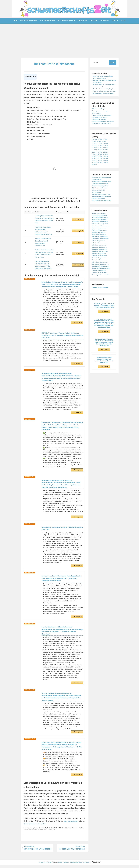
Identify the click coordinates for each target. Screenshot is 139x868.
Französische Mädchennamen (101, 247)
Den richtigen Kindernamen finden (103, 283)
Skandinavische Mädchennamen (102, 277)
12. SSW (107, 152)
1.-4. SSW (95, 148)
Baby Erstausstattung (71, 824)
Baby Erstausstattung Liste (100, 115)
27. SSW (107, 163)
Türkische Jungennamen (100, 279)
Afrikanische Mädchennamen (101, 226)
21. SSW (107, 158)
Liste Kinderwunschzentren (100, 124)
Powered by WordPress (43, 865)
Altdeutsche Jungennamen (100, 228)
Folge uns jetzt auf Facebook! (101, 296)
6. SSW (107, 148)
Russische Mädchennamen (100, 268)
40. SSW (95, 173)
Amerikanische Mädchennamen (102, 234)
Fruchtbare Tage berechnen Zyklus (103, 190)
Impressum (66, 865)
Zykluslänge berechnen (99, 207)
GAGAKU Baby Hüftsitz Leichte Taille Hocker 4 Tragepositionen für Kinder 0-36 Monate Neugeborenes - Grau (104, 314)
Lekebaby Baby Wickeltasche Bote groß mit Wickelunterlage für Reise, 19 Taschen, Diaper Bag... (45, 217)
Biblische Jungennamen (99, 241)
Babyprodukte (82, 21)
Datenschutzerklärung (78, 865)
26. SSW (101, 163)
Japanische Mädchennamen (101, 260)
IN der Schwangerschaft (47, 21)
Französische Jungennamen (101, 245)
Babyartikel (93, 21)
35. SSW (101, 169)
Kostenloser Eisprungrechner (101, 194)
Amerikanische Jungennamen (101, 232)
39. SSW (107, 171)
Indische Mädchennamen (100, 251)
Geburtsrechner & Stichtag (100, 196)
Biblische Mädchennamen (100, 243)
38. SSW (101, 171)
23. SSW (101, 160)
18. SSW (107, 156)
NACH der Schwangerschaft (66, 21)
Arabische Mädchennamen (100, 239)
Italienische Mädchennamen (101, 256)
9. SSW (105, 150)
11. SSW (101, 152)
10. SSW (95, 152)
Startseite (89, 865)
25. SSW (95, 163)
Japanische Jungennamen (100, 258)
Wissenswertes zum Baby (100, 126)
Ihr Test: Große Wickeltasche (54, 64)
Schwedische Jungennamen (101, 270)
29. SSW (101, 165)
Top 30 (123, 21)
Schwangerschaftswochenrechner (103, 205)
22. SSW (95, 160)
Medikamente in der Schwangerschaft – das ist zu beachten (103, 87)
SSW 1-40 (115, 21)
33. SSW (107, 167)
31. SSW (95, 167)
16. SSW (95, 156)
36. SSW (107, 169)
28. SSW (95, 165)
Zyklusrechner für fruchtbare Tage (103, 209)
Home (16, 21)
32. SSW (101, 167)
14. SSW (101, 154)
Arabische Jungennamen (100, 236)
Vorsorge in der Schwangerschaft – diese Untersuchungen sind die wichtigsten (104, 97)
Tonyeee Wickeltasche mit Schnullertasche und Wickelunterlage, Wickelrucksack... (42, 234)
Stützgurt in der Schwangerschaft (102, 132)
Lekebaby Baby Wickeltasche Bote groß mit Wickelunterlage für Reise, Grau (57, 524)
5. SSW (101, 148)
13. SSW (95, 154)
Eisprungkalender (97, 188)
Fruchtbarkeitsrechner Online (101, 192)
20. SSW (101, 158)
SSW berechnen (97, 201)
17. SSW (101, 156)
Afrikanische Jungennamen (101, 224)
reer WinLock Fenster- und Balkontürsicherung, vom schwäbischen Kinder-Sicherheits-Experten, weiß (104, 369)
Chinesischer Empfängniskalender (103, 186)
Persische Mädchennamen (100, 264)
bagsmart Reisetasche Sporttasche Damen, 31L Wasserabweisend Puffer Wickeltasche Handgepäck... (43, 252)
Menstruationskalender (99, 198)
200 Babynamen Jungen (100, 222)
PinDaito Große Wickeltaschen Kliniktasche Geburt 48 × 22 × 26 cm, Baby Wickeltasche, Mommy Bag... (44, 243)
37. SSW (95, 171)
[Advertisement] (69, 41)
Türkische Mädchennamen (100, 281)
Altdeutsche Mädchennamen (101, 230)
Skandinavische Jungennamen (102, 275)
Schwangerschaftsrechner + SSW (102, 203)
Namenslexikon (104, 21)
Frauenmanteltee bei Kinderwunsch (103, 121)
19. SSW (95, 158)
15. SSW (107, 154)
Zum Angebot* (79, 217)
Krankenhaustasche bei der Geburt (36, 827)
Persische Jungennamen (100, 262)
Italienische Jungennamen (100, 253)
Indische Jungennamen (99, 249)
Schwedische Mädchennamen (101, 273)
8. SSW (100, 150)
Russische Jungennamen (100, 266)
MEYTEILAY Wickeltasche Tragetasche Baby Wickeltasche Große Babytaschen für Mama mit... (44, 225)
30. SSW (107, 165)
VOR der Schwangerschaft (29, 21)
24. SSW (107, 160)
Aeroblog (59, 865)
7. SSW (94, 150)
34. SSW (95, 169)
